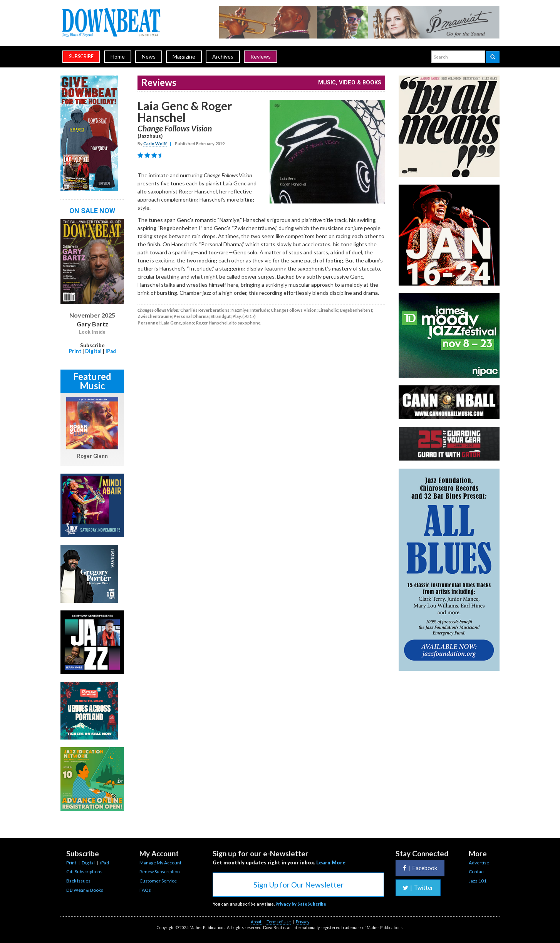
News (149, 56)
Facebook (420, 868)
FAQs (145, 890)
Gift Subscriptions (84, 872)
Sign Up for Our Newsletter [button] (298, 885)
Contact (477, 872)
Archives (223, 56)
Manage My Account (160, 863)
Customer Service (158, 881)
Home (118, 56)
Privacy (303, 922)
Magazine (184, 56)
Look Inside (92, 332)
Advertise (479, 863)
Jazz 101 (478, 881)
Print (75, 351)
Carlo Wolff (155, 144)
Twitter (418, 888)
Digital (93, 351)
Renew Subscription (160, 872)
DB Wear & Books (85, 890)
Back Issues (78, 881)
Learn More (331, 862)
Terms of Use (279, 922)
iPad (111, 351)
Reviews (261, 56)
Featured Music (92, 381)
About (256, 922)
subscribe (81, 56)
